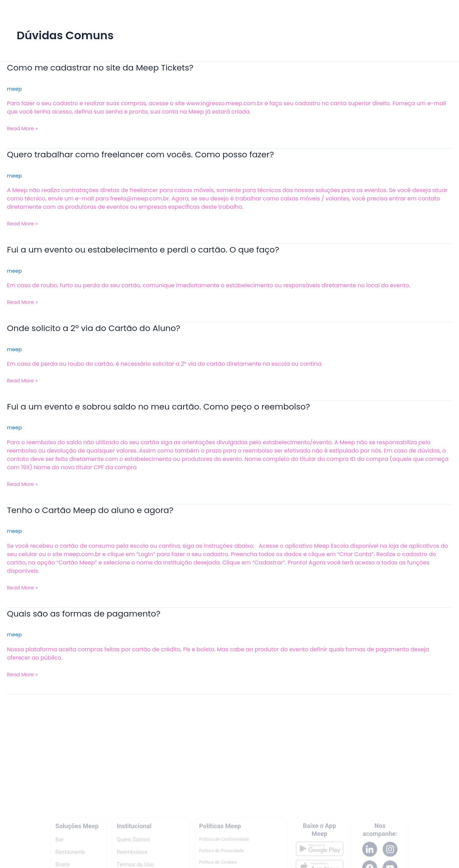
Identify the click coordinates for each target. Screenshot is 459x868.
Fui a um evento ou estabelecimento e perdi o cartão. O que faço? (156, 249)
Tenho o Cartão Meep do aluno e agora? (98, 510)
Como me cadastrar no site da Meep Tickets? (109, 67)
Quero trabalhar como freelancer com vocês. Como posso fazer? (153, 154)
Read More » (24, 128)
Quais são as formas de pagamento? (91, 613)
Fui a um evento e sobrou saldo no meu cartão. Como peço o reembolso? (173, 406)
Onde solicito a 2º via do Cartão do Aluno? (102, 328)
